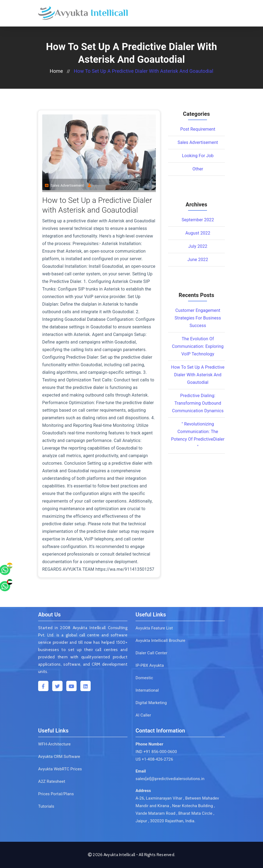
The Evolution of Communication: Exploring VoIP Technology (198, 346)
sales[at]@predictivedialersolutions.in (170, 779)
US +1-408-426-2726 (154, 759)
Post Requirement (198, 129)
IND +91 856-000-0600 (156, 752)
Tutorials (46, 806)
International (147, 690)
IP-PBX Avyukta (150, 665)
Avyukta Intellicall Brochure (160, 641)
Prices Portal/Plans (56, 794)
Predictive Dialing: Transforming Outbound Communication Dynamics (198, 403)
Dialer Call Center (152, 653)
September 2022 (198, 220)
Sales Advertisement (64, 185)
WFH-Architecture (54, 744)
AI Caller (143, 715)
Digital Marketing (151, 703)
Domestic (144, 678)
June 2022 (198, 260)
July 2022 (198, 246)
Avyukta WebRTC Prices (60, 769)
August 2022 (198, 233)
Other (198, 169)
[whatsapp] (15, 549)
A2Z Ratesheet (52, 781)
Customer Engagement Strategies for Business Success (198, 318)
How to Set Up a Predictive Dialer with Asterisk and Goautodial (144, 71)
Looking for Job (198, 156)
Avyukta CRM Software (59, 757)
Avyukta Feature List (154, 628)
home (56, 71)
